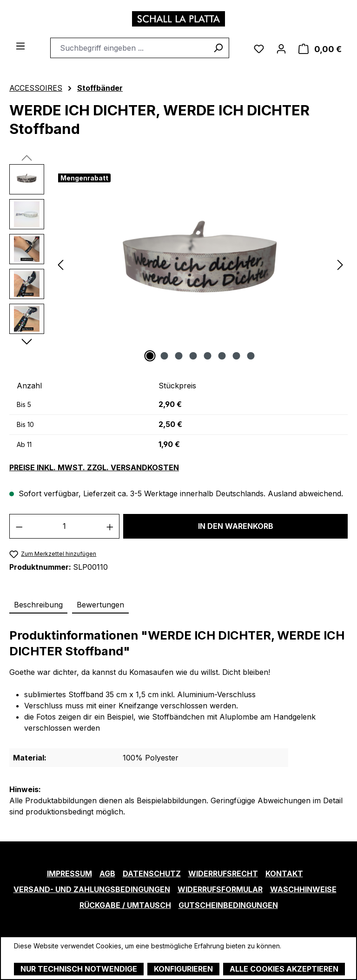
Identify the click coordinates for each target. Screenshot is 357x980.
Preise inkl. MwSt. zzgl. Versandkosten (94, 468)
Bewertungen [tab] (100, 605)
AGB (107, 873)
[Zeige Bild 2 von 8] (165, 356)
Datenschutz (152, 873)
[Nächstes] (340, 264)
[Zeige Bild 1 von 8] (150, 356)
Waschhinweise (303, 889)
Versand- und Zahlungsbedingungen (92, 889)
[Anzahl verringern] (19, 526)
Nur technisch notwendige (79, 969)
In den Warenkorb (236, 526)
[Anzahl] (65, 526)
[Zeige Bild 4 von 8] (193, 356)
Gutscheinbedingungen (228, 905)
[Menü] (20, 45)
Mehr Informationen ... (47, 956)
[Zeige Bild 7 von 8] (237, 356)
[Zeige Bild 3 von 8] (179, 356)
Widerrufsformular (220, 889)
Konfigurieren (183, 969)
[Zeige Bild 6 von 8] (222, 356)
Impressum (69, 873)
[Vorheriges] (60, 264)
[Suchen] (218, 48)
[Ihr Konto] (281, 48)
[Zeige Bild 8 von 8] (251, 356)
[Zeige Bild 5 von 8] (208, 356)
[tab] (38, 605)
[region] (178, 264)
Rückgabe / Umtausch (125, 905)
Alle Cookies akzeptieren (284, 969)
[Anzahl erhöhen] (110, 526)
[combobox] (129, 48)
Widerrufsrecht (223, 873)
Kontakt (284, 873)
